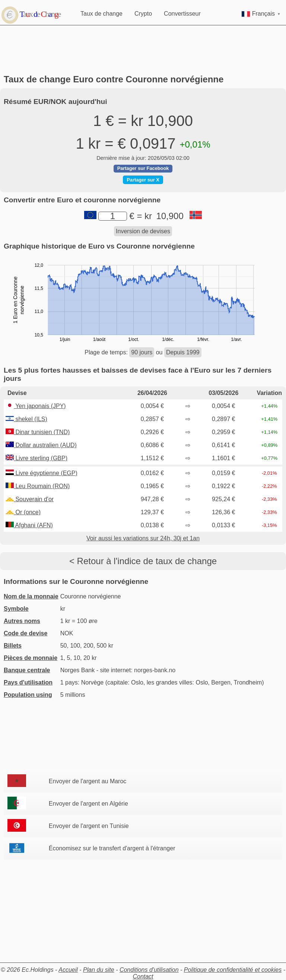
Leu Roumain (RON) (38, 486)
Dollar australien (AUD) (41, 445)
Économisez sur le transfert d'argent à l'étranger (112, 848)
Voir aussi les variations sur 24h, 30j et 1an (143, 538)
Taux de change (101, 14)
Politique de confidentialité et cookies (233, 970)
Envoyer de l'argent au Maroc (88, 781)
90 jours (142, 352)
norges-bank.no (155, 670)
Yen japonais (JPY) (36, 406)
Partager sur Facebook (143, 168)
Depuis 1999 (183, 352)
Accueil (68, 970)
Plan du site (99, 970)
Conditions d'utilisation (149, 970)
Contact (143, 976)
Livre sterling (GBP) (36, 458)
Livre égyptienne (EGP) (42, 473)
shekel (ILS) (26, 419)
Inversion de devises (143, 231)
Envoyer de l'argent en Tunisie (89, 826)
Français (261, 14)
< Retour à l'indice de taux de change (143, 561)
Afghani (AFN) (29, 525)
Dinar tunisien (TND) (38, 432)
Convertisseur (182, 14)
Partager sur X (143, 180)
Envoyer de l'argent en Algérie (88, 804)
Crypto (143, 14)
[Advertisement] (143, 50)
